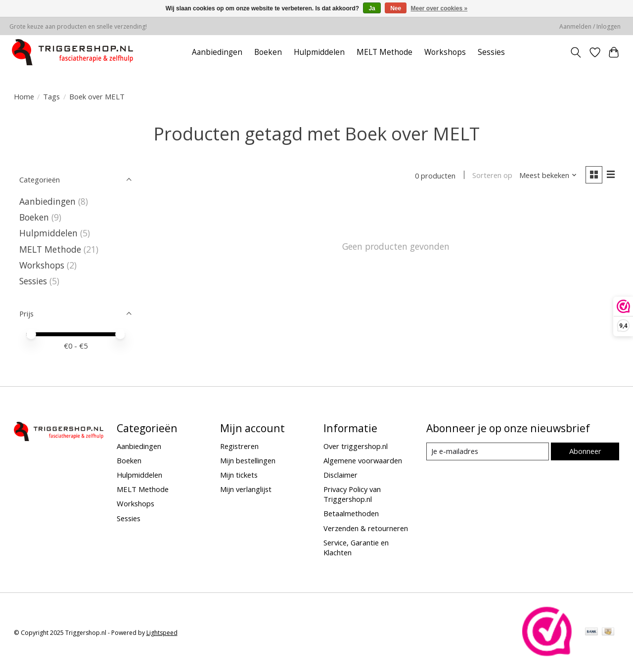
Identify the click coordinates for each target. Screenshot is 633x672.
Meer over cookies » (439, 8)
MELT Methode (384, 52)
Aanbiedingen (217, 52)
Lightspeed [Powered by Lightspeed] (162, 633)
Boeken (268, 52)
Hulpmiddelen (319, 52)
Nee (396, 8)
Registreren (239, 446)
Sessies (491, 52)
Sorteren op (492, 176)
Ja (372, 8)
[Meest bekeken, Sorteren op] (548, 176)
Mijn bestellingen (248, 460)
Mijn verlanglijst (246, 489)
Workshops (445, 52)
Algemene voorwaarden (363, 460)
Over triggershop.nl (356, 446)
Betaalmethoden (351, 513)
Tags (51, 96)
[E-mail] (487, 451)
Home (24, 96)
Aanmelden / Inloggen (590, 26)
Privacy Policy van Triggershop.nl (352, 494)
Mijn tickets (239, 475)
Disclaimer (340, 475)
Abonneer (585, 451)
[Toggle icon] (575, 52)
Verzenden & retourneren (366, 528)
